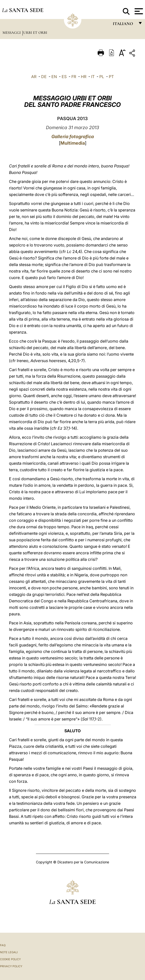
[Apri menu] (138, 11)
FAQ (3, 945)
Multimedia (73, 143)
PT (111, 77)
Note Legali (9, 952)
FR (74, 77)
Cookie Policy (10, 959)
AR (34, 77)
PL (102, 77)
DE (44, 77)
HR (84, 77)
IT (93, 77)
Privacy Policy (11, 966)
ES (64, 77)
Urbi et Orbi (35, 33)
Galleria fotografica (73, 137)
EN (54, 77)
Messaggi (12, 33)
